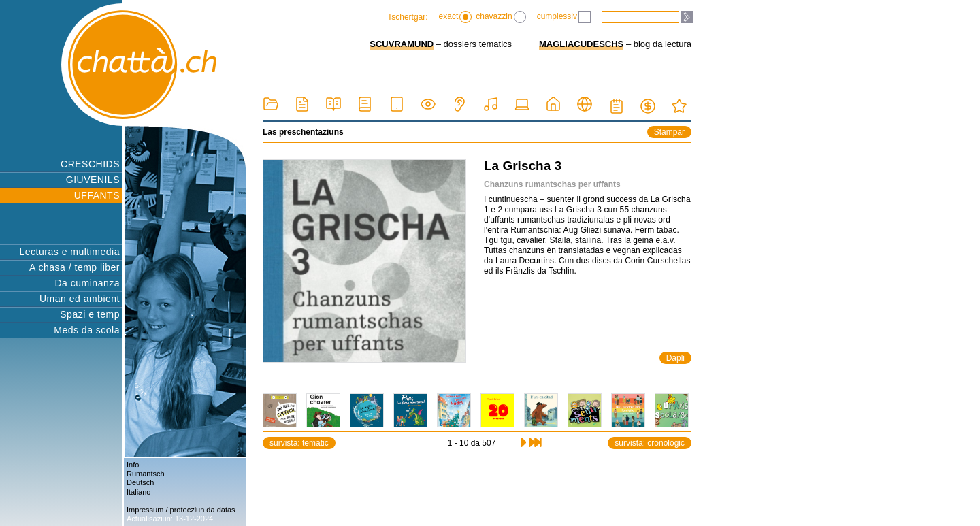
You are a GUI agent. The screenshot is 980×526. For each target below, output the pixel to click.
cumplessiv (564, 17)
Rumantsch (146, 474)
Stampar (669, 132)
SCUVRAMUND (402, 44)
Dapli (675, 358)
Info (133, 465)
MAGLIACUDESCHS (581, 44)
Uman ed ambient (80, 299)
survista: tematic (299, 443)
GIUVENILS (93, 180)
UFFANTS (97, 195)
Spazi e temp (90, 314)
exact (456, 17)
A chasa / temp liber (75, 267)
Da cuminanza (88, 283)
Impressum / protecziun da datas (181, 510)
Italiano (138, 492)
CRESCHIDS (90, 164)
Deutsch (140, 482)
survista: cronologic (650, 443)
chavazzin (501, 17)
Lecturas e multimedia (70, 252)
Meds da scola (87, 330)
